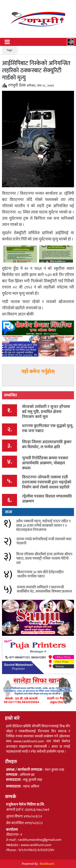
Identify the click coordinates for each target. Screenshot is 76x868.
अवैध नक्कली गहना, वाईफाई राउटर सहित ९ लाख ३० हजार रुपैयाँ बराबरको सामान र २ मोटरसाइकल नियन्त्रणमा (43, 526)
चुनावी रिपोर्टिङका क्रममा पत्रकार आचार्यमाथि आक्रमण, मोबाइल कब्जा (45, 463)
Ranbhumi (47, 864)
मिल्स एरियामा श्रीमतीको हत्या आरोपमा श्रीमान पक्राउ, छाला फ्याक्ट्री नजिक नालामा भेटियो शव (44, 559)
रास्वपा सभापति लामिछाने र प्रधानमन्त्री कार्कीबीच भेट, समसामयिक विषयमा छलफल (44, 590)
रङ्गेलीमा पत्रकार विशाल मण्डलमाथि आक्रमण (47, 499)
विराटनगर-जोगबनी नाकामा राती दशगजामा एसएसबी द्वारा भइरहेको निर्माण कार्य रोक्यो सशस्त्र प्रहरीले (47, 482)
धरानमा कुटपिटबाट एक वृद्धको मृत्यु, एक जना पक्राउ (48, 428)
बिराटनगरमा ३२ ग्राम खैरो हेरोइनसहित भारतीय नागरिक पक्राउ (40, 574)
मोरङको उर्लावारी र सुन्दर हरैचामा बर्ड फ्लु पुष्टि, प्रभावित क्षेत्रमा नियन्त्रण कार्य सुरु (46, 412)
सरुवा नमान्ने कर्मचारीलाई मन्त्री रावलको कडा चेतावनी (44, 541)
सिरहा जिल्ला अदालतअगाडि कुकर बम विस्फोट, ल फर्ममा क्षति (47, 444)
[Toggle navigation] (7, 42)
